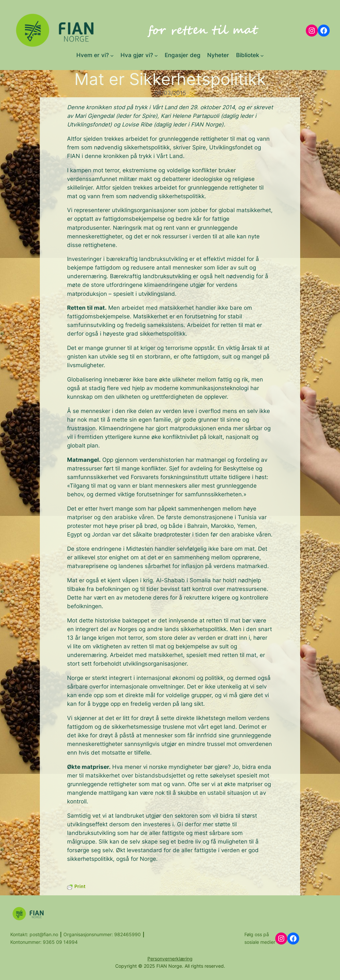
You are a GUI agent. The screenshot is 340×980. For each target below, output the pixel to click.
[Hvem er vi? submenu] (112, 55)
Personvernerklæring (170, 959)
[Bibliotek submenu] (262, 55)
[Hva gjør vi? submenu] (156, 55)
